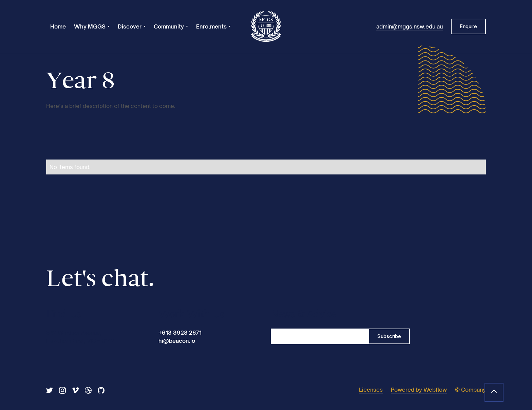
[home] (266, 26)
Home (58, 26)
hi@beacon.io (177, 341)
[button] (92, 26)
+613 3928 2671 (180, 333)
